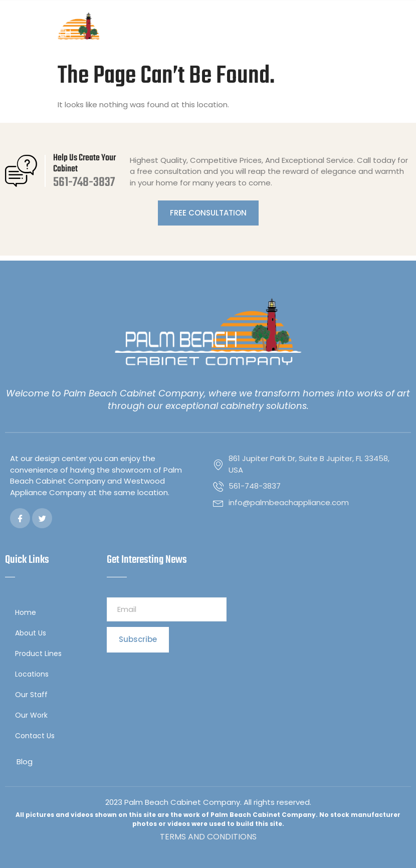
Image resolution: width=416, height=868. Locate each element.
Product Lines (41, 654)
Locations (34, 674)
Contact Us (35, 736)
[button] (403, 29)
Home (26, 612)
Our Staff (31, 695)
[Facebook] (20, 518)
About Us (31, 633)
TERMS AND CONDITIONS (208, 837)
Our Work (31, 715)
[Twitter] (42, 518)
